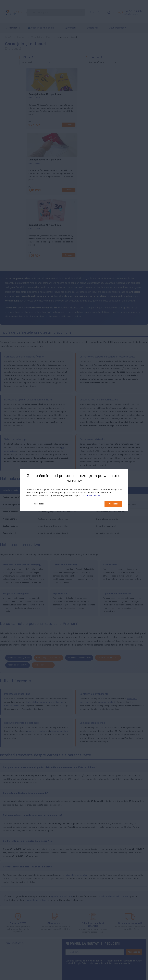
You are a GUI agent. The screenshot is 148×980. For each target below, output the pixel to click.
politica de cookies (92, 496)
